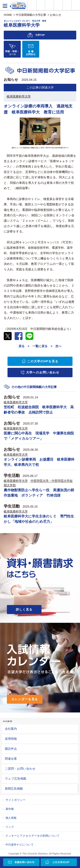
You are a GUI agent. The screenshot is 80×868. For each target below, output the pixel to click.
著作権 (10, 809)
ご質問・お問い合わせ (20, 769)
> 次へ (56, 346)
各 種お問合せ (31, 53)
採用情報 (11, 739)
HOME (8, 15)
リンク (10, 827)
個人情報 (11, 818)
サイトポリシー (15, 800)
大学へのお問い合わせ (43, 372)
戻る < (24, 346)
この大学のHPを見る (43, 361)
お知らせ (56, 15)
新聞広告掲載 (14, 789)
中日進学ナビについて (20, 845)
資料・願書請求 (41, 5)
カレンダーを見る (25, 699)
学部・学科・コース (12, 53)
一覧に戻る (40, 346)
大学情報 (32, 5)
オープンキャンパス (49, 5)
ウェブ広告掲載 (16, 779)
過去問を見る (67, 5)
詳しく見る (24, 609)
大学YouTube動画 (76, 5)
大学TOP (40, 35)
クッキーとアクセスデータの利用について (33, 836)
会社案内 (11, 729)
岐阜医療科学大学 (19, 96)
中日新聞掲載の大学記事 (31, 15)
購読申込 (11, 749)
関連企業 (11, 759)
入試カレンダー (58, 5)
